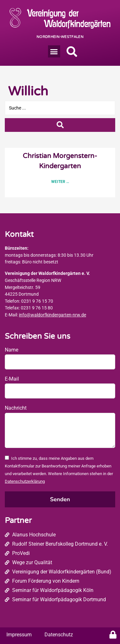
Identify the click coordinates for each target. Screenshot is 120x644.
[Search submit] (60, 125)
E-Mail (12, 379)
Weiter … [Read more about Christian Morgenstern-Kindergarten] (60, 182)
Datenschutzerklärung (25, 481)
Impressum (19, 635)
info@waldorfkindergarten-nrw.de (52, 315)
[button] (54, 51)
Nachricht (16, 408)
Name (12, 350)
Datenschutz (59, 635)
